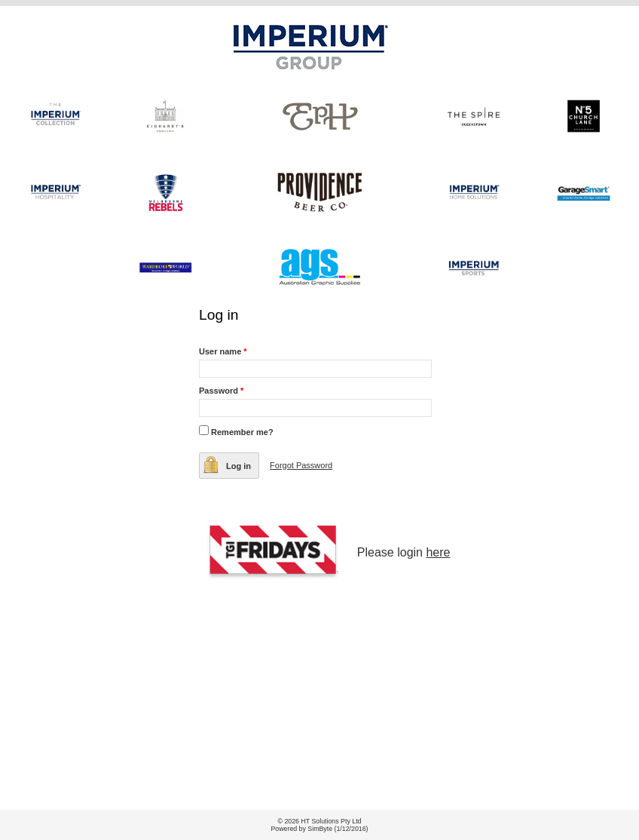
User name (223, 351)
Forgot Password (301, 465)
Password (221, 391)
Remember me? (242, 432)
